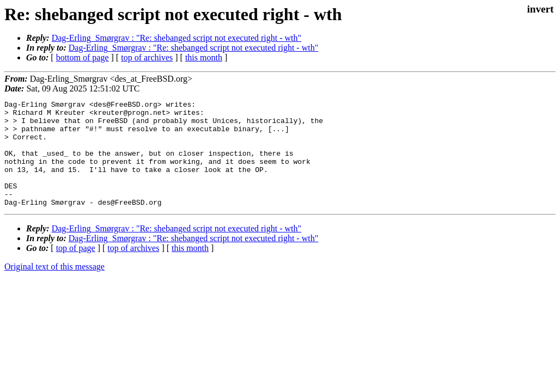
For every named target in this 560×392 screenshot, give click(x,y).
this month (204, 57)
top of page (76, 269)
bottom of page (83, 57)
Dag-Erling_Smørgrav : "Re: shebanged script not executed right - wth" (176, 38)
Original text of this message (54, 288)
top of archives (147, 57)
